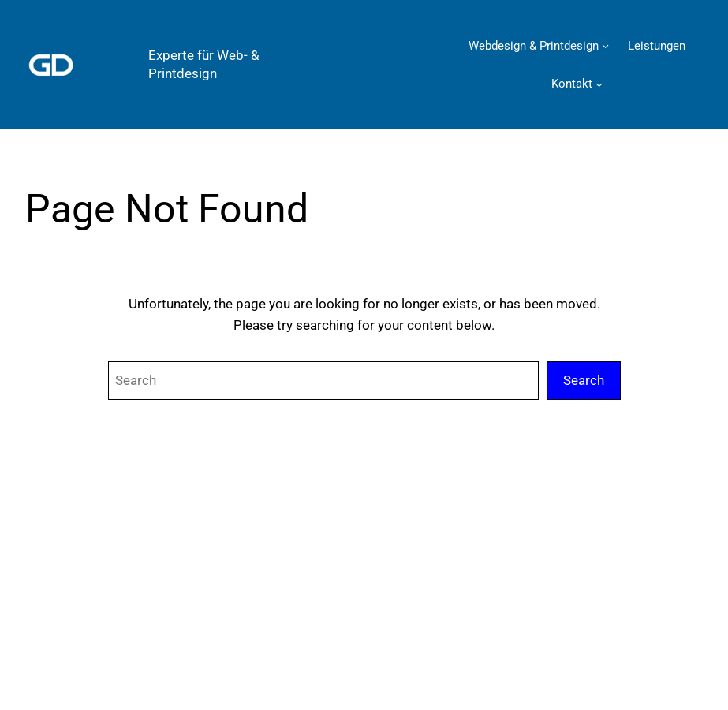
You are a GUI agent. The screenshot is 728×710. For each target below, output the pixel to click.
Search (584, 380)
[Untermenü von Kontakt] (599, 84)
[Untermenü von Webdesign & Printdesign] (605, 45)
